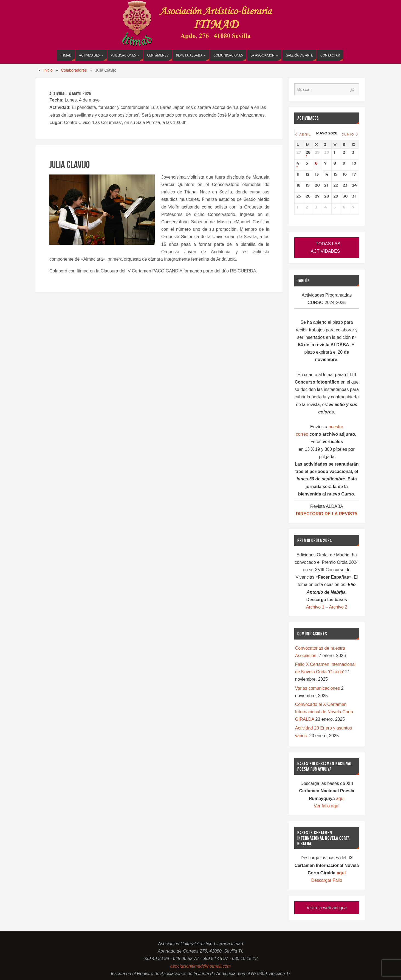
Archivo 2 (338, 607)
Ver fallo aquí (327, 806)
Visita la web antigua (327, 908)
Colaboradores (74, 70)
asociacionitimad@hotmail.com (201, 966)
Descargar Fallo (327, 880)
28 (308, 152)
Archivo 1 (315, 607)
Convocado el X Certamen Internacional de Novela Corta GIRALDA (324, 712)
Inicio (48, 70)
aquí (340, 799)
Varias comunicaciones (317, 688)
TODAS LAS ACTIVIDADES (326, 247)
